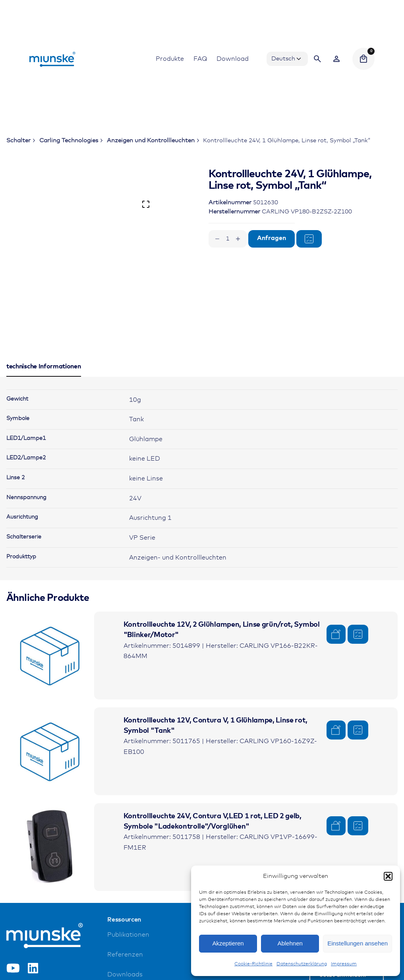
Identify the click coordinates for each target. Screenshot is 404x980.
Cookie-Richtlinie (253, 964)
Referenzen (125, 955)
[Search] (317, 59)
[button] (388, 876)
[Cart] (363, 59)
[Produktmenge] (228, 239)
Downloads (125, 975)
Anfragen (272, 238)
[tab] (44, 376)
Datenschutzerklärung (302, 964)
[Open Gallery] (146, 204)
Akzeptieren (228, 943)
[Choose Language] (287, 59)
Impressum (344, 964)
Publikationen (128, 935)
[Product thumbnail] (50, 656)
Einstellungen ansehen (358, 943)
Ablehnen (290, 943)
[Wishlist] (336, 59)
